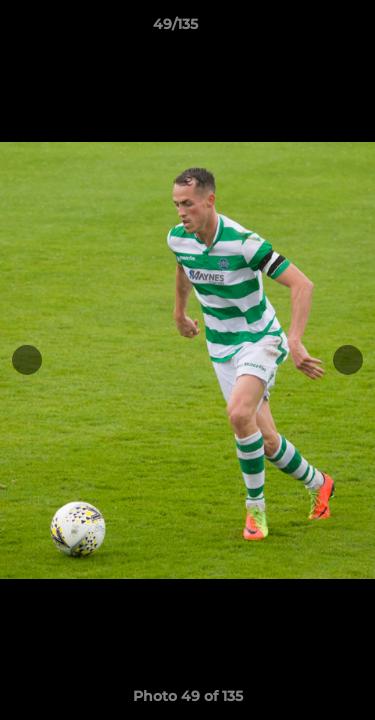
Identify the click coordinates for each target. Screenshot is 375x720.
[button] (303, 29)
